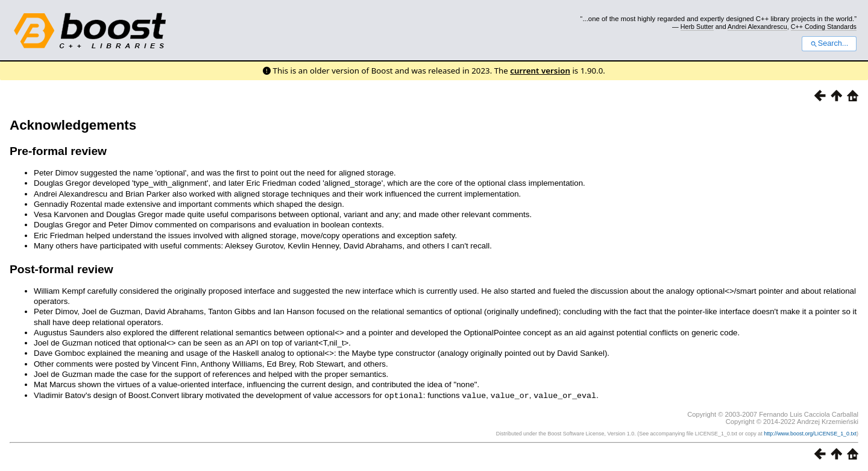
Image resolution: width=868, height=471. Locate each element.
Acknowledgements (73, 125)
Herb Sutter (697, 27)
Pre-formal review (58, 151)
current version (540, 71)
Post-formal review (61, 269)
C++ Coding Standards (824, 27)
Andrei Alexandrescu (757, 27)
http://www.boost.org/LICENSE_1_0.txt (810, 433)
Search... (829, 43)
